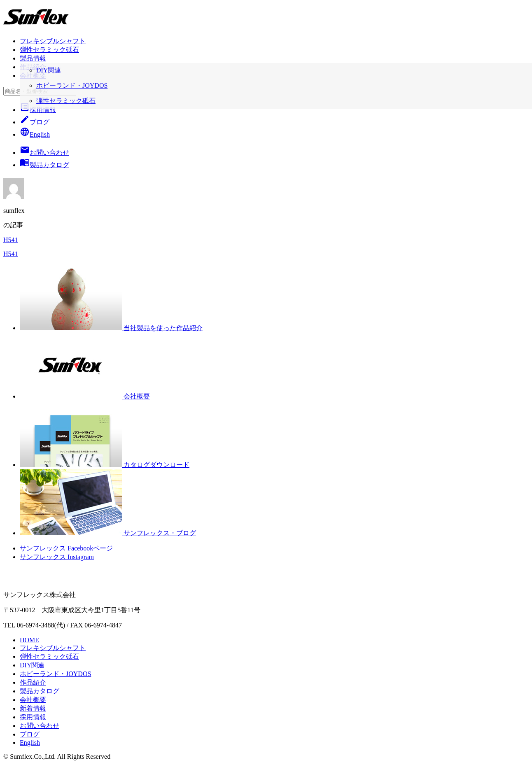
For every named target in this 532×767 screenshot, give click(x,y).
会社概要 (33, 76)
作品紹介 (33, 67)
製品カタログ (40, 691)
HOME (29, 640)
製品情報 (33, 58)
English (35, 134)
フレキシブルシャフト (53, 41)
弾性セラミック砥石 (49, 50)
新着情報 (33, 708)
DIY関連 (32, 665)
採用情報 (38, 110)
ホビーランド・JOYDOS (55, 674)
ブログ (35, 122)
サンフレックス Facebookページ (66, 548)
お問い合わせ (40, 726)
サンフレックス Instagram (57, 557)
